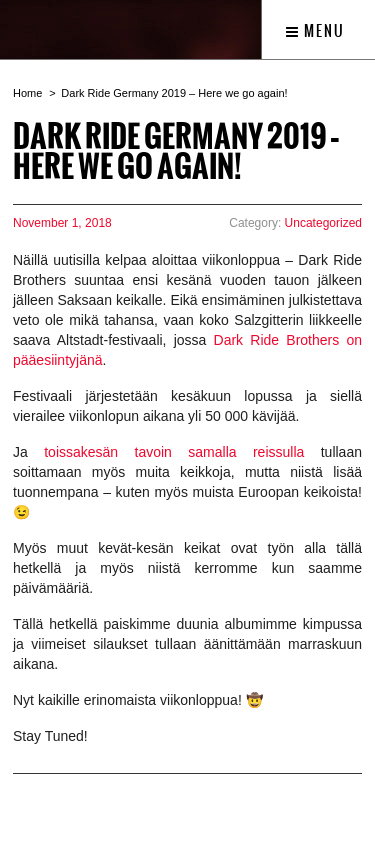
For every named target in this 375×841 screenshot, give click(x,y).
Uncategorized (323, 223)
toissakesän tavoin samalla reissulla (174, 452)
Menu (315, 31)
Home (27, 93)
